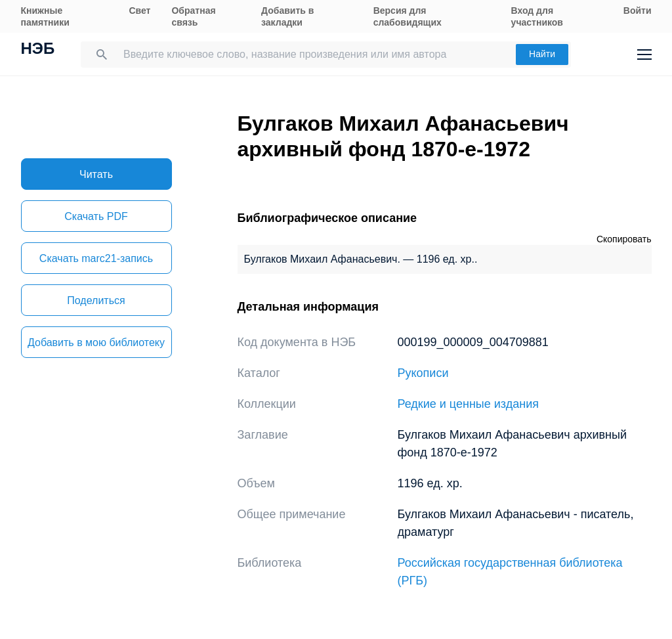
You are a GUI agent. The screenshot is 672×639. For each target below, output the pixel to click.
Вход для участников (537, 16)
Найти (542, 54)
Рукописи (423, 373)
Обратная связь (193, 16)
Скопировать (624, 239)
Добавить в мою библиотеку (96, 342)
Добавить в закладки (287, 16)
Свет (139, 11)
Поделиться (96, 300)
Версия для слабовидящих (408, 16)
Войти (638, 11)
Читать (96, 174)
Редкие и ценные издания (468, 404)
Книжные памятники (45, 16)
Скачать (96, 216)
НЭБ (38, 50)
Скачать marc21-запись (96, 258)
